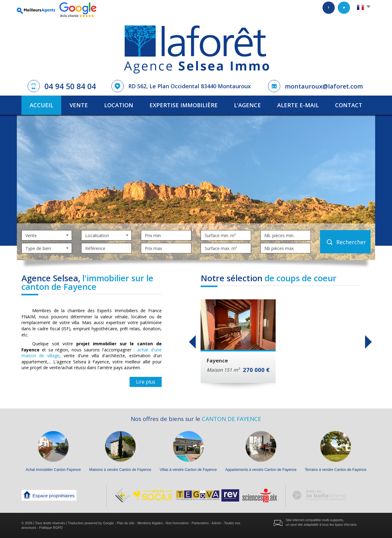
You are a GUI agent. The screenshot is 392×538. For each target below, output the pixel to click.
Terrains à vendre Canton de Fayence (336, 470)
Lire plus (146, 382)
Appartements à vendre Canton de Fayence (261, 470)
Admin (216, 523)
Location (119, 105)
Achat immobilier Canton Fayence (53, 470)
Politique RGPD (51, 528)
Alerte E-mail (298, 105)
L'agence (247, 105)
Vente (79, 105)
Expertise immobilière (184, 105)
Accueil (41, 105)
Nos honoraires (177, 523)
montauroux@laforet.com (324, 86)
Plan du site (125, 523)
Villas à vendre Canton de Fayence (188, 470)
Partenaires (200, 523)
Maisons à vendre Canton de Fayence (120, 470)
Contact (349, 105)
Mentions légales (150, 523)
